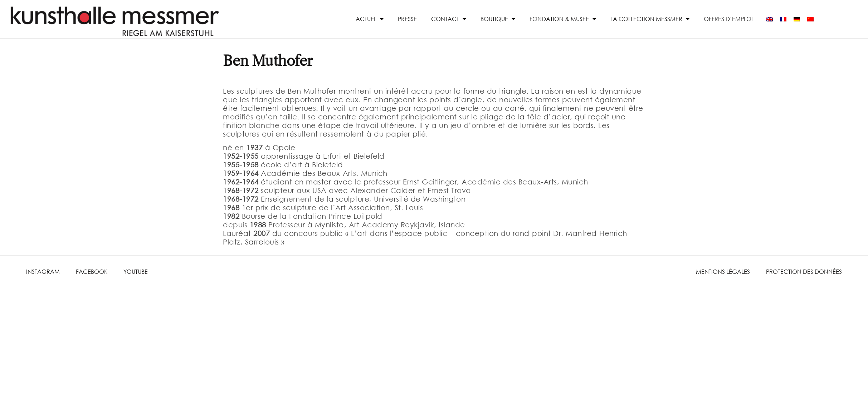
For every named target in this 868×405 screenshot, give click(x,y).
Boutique (498, 19)
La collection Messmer (650, 19)
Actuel (370, 19)
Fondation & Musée (563, 19)
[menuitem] (770, 19)
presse (407, 19)
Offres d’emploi (728, 19)
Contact (449, 19)
